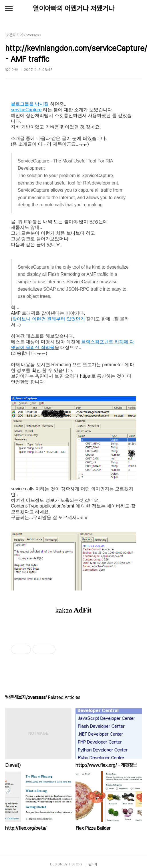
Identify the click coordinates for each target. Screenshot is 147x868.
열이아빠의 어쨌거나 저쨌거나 (74, 8)
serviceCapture (26, 110)
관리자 (93, 864)
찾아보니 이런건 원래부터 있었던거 (48, 319)
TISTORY (75, 864)
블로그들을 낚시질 (30, 104)
